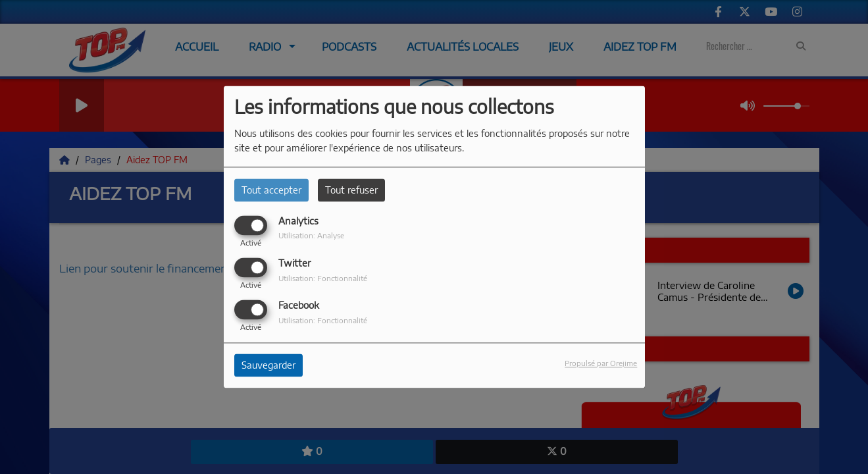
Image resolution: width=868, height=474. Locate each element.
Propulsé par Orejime (601, 363)
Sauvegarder (268, 366)
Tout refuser (351, 190)
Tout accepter (271, 190)
